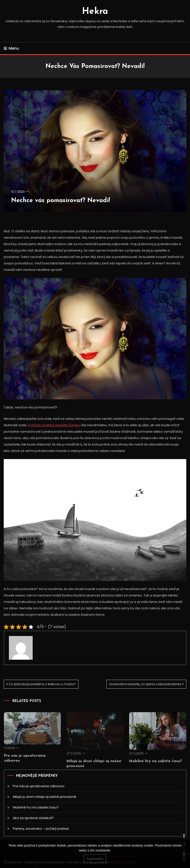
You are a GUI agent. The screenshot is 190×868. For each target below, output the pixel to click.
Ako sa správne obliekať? (33, 818)
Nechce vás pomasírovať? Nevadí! (60, 201)
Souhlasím (95, 859)
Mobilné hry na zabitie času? (155, 767)
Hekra (95, 12)
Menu (11, 48)
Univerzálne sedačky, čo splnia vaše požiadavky (145, 684)
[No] (184, 854)
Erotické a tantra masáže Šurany (54, 425)
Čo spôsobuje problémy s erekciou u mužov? (42, 684)
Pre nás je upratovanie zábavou (39, 786)
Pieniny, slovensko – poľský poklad (41, 829)
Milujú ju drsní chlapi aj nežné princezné (45, 797)
